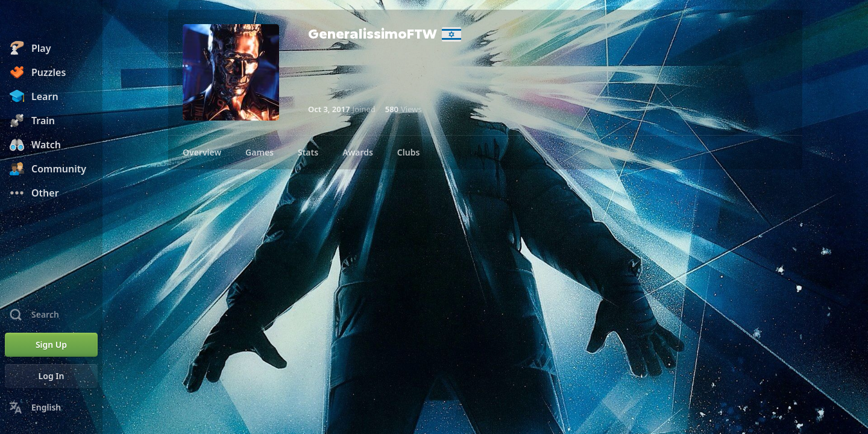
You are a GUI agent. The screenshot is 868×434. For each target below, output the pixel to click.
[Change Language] (51, 407)
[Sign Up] (51, 345)
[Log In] (51, 376)
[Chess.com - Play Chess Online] (51, 20)
